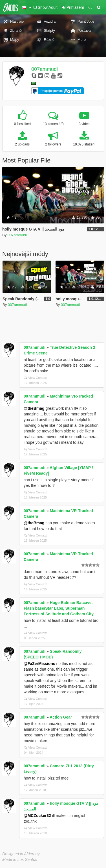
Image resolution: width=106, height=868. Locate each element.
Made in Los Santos (20, 859)
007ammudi (45, 69)
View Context (35, 378)
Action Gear (61, 717)
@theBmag (34, 408)
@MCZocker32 (37, 816)
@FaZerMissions (39, 664)
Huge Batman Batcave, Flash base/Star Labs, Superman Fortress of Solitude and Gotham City (59, 608)
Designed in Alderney (21, 854)
